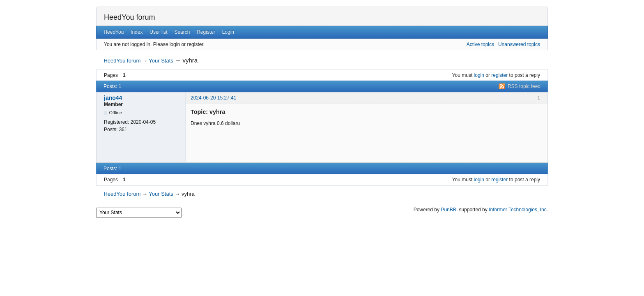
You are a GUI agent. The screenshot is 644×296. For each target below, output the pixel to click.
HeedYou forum (129, 17)
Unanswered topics (519, 44)
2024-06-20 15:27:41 (213, 98)
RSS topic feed (524, 86)
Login (228, 32)
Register (206, 32)
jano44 (113, 98)
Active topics (480, 44)
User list (158, 32)
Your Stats (161, 61)
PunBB (448, 210)
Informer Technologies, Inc (518, 210)
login (479, 75)
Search (182, 32)
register (499, 75)
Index (137, 32)
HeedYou (114, 32)
